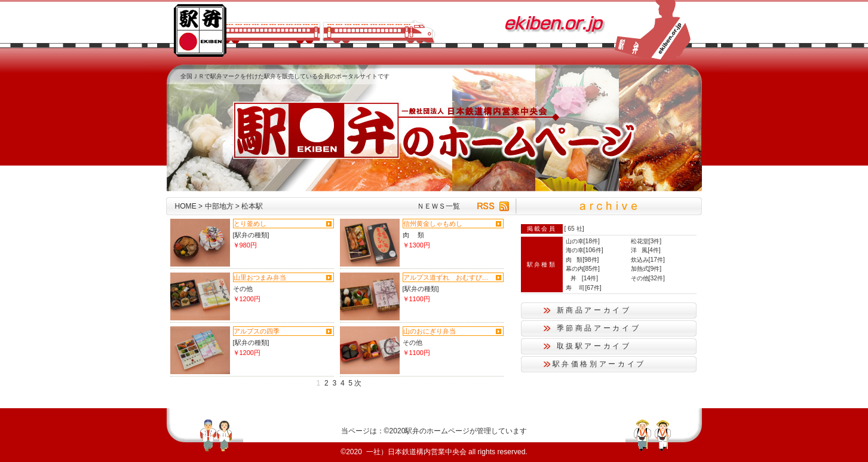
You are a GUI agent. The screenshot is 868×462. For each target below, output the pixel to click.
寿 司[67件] (584, 288)
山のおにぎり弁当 (430, 331)
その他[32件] (648, 278)
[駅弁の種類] (251, 235)
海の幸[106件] (585, 250)
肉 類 (413, 235)
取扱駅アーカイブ (594, 346)
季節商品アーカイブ (599, 328)
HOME (186, 206)
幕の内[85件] (583, 269)
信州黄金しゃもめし (433, 224)
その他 (243, 289)
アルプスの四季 (257, 331)
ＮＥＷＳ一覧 (438, 206)
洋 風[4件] (646, 250)
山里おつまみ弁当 (260, 277)
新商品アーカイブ (594, 310)
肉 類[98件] (582, 260)
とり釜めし (250, 224)
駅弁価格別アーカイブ (599, 364)
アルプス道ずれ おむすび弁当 (448, 277)
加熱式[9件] (646, 269)
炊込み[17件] (648, 260)
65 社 (575, 229)
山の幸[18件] (583, 241)
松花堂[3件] (646, 241)
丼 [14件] (582, 278)
